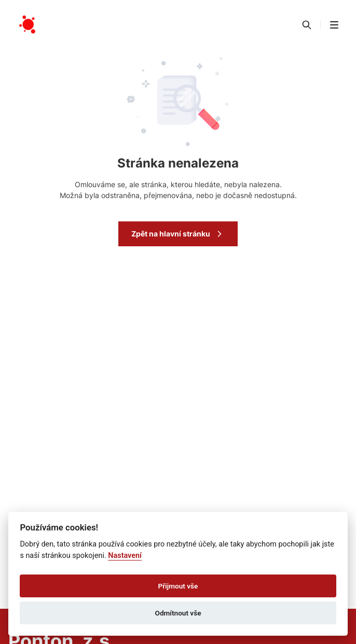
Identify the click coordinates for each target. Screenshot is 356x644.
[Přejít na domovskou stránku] (28, 25)
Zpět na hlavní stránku (178, 234)
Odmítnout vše (178, 613)
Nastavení (125, 556)
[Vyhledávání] (307, 25)
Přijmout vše (178, 586)
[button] (334, 25)
